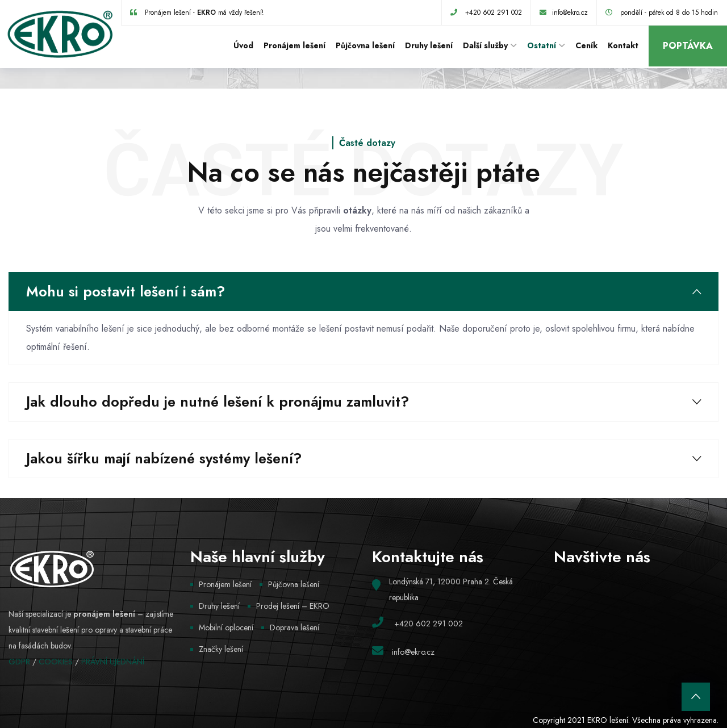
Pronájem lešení (294, 45)
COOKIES (56, 662)
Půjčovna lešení (365, 45)
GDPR (19, 662)
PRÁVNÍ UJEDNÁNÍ (113, 662)
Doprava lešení (294, 627)
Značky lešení (221, 649)
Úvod (243, 45)
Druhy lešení (429, 45)
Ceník (586, 45)
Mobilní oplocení (226, 627)
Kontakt (623, 45)
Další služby (485, 45)
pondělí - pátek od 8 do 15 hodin (669, 12)
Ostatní (542, 45)
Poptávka (688, 46)
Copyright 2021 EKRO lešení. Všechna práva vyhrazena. (626, 720)
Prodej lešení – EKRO (293, 606)
